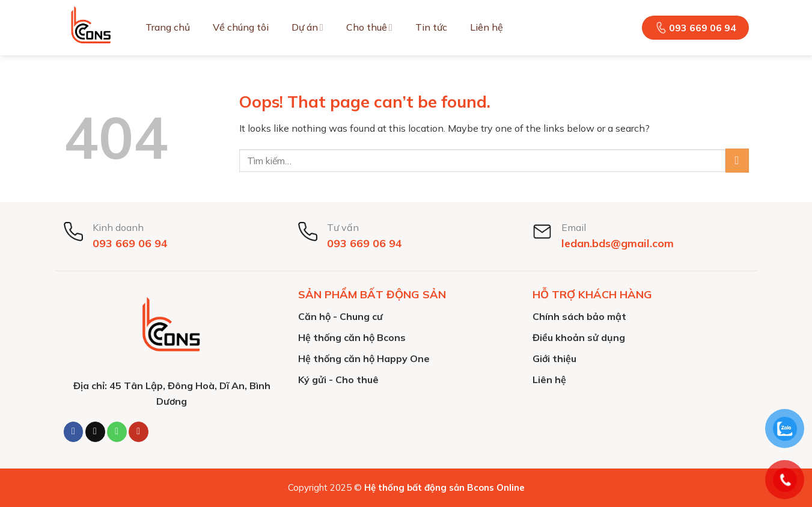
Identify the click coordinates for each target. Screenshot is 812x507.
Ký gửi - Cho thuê (338, 379)
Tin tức (431, 27)
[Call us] (117, 432)
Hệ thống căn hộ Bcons (352, 337)
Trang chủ (168, 27)
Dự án (307, 27)
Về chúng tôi (241, 27)
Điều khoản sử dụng (579, 337)
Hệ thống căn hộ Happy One (364, 358)
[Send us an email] (95, 432)
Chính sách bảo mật (579, 316)
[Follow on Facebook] (74, 432)
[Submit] (737, 160)
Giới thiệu (554, 358)
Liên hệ (487, 27)
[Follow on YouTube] (139, 432)
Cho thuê (369, 27)
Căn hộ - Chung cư (340, 316)
